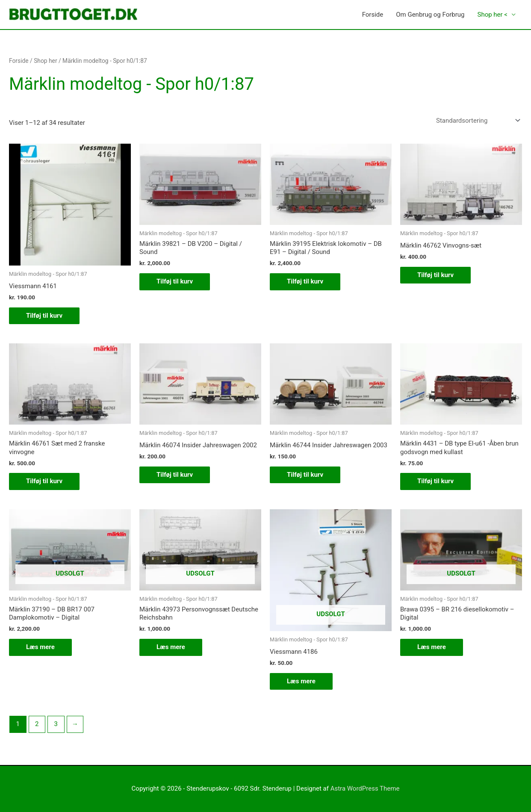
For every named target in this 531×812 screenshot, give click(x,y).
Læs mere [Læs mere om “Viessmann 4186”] (301, 681)
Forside (373, 15)
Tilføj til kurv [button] (44, 316)
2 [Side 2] (37, 724)
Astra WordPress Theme (365, 788)
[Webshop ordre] (476, 120)
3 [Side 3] (56, 724)
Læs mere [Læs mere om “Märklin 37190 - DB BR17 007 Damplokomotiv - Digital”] (40, 647)
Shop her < (492, 15)
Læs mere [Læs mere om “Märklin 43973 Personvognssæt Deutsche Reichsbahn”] (171, 647)
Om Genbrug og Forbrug (430, 15)
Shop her (45, 61)
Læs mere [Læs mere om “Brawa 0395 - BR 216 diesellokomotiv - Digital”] (432, 647)
